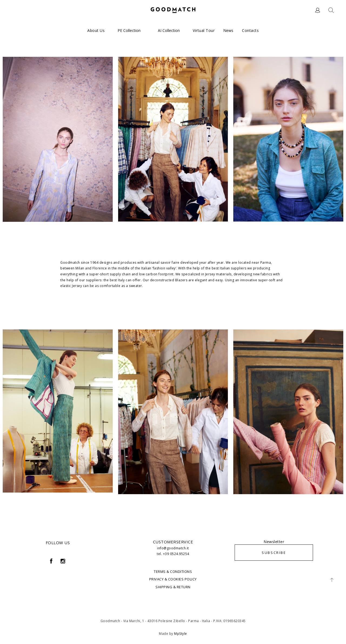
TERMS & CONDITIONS (173, 572)
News (228, 30)
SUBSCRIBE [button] (274, 553)
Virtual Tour (204, 30)
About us (96, 30)
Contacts (250, 30)
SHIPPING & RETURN (173, 587)
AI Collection (169, 30)
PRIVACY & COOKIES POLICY (173, 579)
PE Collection (129, 30)
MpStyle (181, 634)
